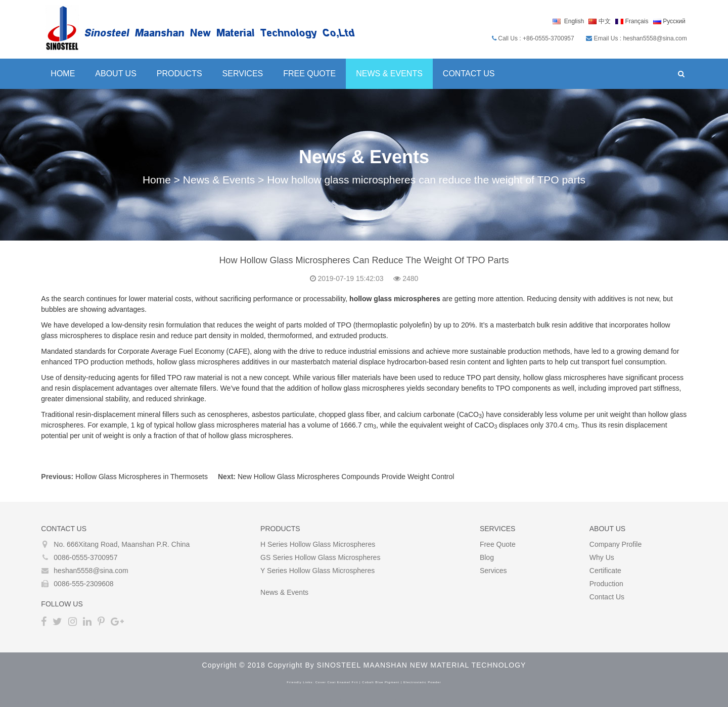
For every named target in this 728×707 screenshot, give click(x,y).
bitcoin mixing (172, 702)
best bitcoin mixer (121, 702)
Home (62, 74)
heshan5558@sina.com (90, 571)
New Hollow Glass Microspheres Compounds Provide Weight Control (345, 477)
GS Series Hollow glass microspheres (320, 557)
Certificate (606, 571)
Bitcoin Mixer (71, 702)
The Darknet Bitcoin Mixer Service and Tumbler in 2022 (477, 702)
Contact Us (468, 74)
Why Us (602, 557)
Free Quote (309, 74)
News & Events (389, 74)
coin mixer (275, 702)
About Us (115, 74)
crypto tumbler (315, 702)
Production (607, 584)
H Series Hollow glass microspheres (318, 544)
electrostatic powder (422, 682)
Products (179, 74)
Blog (487, 557)
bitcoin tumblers (365, 702)
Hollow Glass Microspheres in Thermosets (141, 477)
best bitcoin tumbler (226, 702)
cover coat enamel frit (337, 682)
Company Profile (616, 544)
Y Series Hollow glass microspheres (317, 571)
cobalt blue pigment (381, 682)
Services (242, 74)
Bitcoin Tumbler (24, 702)
